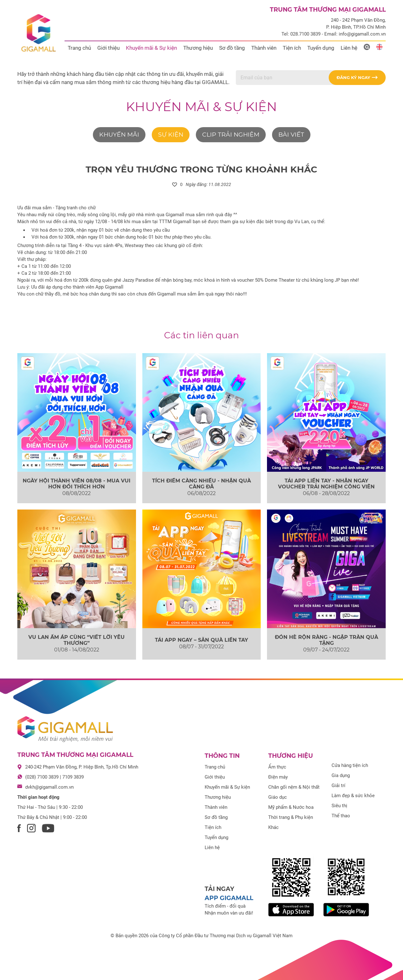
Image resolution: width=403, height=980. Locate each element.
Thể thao (341, 816)
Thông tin (222, 756)
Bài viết (291, 135)
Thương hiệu (198, 48)
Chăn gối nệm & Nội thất (294, 787)
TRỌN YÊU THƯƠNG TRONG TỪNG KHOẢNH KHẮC (201, 169)
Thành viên (264, 48)
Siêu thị (339, 806)
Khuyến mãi (119, 135)
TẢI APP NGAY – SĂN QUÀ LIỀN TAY (201, 640)
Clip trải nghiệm (231, 135)
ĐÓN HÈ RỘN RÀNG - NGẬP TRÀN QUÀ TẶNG (326, 640)
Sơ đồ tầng (232, 48)
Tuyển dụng (321, 48)
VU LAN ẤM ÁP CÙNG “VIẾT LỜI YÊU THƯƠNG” (77, 640)
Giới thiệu (108, 48)
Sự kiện (171, 135)
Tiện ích (292, 48)
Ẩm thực (277, 767)
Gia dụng (341, 775)
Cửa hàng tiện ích (350, 765)
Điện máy (278, 777)
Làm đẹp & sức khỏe (353, 796)
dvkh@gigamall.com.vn (49, 787)
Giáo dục (278, 797)
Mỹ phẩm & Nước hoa (291, 807)
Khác (273, 827)
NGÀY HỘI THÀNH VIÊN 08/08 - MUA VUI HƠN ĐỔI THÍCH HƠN (77, 484)
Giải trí (338, 786)
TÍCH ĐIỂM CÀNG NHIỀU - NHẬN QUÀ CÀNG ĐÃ (201, 484)
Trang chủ (79, 48)
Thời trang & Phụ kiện (291, 817)
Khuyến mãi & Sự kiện (151, 48)
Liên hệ (349, 48)
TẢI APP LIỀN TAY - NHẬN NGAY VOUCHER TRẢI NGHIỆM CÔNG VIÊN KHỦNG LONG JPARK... (326, 487)
